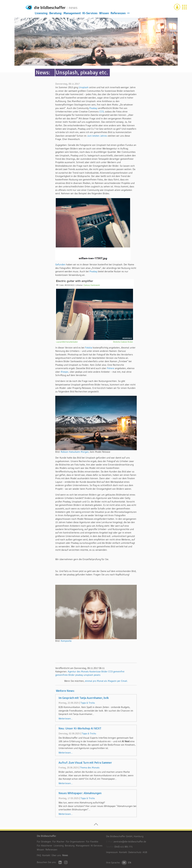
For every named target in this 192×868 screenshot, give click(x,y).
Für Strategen (44, 842)
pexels (97, 675)
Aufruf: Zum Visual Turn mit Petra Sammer (85, 763)
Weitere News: (65, 691)
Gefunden (61, 265)
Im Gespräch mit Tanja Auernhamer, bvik (84, 698)
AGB (145, 852)
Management (72, 14)
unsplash (88, 675)
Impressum (112, 852)
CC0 (101, 112)
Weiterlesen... (66, 719)
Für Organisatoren (75, 842)
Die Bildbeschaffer (46, 836)
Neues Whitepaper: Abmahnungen (80, 793)
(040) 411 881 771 (123, 847)
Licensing (41, 14)
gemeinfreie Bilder (65, 675)
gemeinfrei (119, 672)
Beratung (55, 14)
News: (43, 73)
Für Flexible (92, 842)
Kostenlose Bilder (98, 672)
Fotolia (89, 348)
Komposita (66, 641)
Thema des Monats (90, 768)
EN (130, 863)
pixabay (79, 675)
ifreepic (65, 372)
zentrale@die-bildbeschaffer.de (130, 842)
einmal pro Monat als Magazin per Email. (106, 681)
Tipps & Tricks (88, 703)
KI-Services (90, 14)
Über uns (56, 855)
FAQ (39, 855)
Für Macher (58, 842)
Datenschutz (135, 852)
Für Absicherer (45, 846)
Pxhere (111, 368)
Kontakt (46, 855)
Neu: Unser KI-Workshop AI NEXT (80, 728)
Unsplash (84, 87)
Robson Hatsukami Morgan (75, 452)
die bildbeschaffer (60, 7)
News (65, 855)
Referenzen (118, 14)
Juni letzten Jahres (97, 136)
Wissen (104, 14)
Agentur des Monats (78, 672)
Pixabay (93, 108)
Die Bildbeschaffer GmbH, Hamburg (125, 836)
